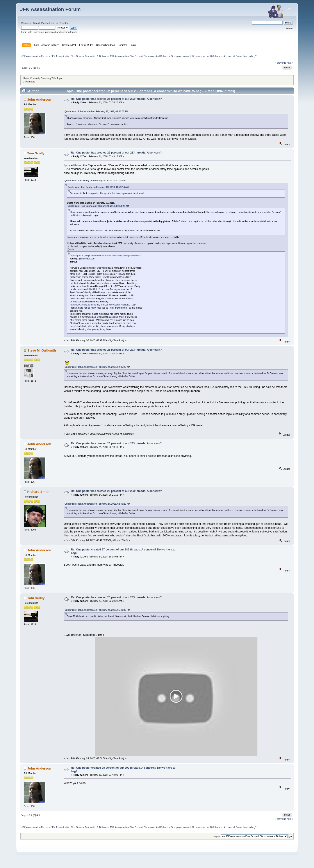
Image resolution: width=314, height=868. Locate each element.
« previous (280, 63)
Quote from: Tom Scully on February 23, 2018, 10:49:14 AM (98, 187)
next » (290, 63)
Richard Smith (38, 492)
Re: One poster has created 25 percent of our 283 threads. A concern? (116, 99)
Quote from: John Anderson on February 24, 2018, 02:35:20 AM (97, 367)
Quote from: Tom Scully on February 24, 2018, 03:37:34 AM (95, 181)
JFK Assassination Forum (50, 9)
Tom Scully (36, 153)
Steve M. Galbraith (42, 350)
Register (63, 23)
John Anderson (39, 99)
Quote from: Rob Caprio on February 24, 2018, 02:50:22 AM (98, 206)
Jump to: (217, 842)
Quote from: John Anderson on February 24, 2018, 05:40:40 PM (97, 610)
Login (52, 23)
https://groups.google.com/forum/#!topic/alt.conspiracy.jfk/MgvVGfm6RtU (105, 256)
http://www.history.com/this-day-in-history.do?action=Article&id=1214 (103, 305)
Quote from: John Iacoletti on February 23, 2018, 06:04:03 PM (96, 112)
